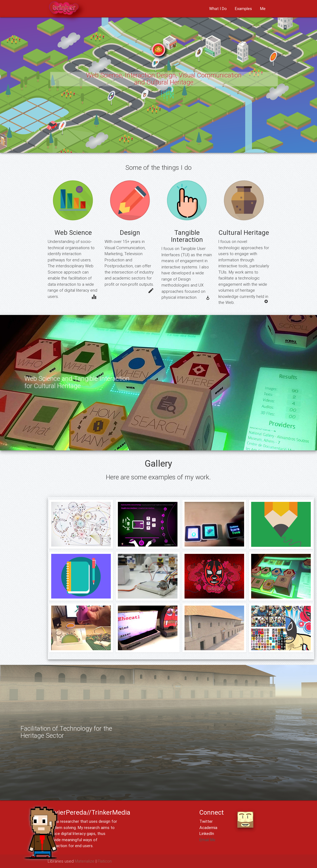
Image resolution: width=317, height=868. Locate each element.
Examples (243, 9)
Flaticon (105, 861)
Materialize (85, 861)
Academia (208, 828)
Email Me (207, 840)
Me (263, 9)
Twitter (206, 821)
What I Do (218, 9)
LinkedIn (207, 833)
